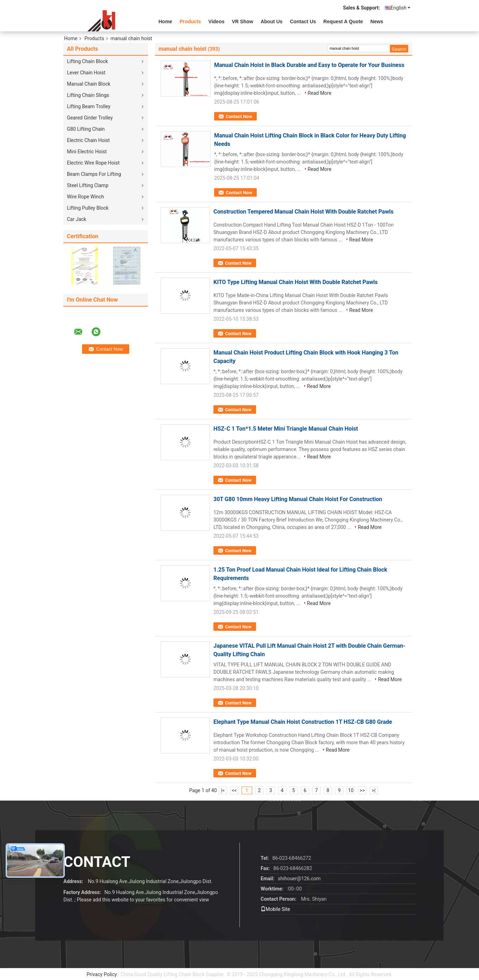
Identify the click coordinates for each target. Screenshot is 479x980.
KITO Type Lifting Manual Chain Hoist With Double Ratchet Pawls (296, 282)
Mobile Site (275, 909)
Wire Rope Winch (85, 197)
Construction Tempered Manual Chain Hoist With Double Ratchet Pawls (303, 212)
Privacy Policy (102, 974)
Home (165, 21)
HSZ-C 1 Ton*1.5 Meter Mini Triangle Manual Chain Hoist (286, 429)
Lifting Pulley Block (88, 208)
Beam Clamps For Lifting (94, 174)
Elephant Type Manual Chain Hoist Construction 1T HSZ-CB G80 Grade (303, 722)
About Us (272, 21)
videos (217, 21)
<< (234, 790)
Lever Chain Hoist (86, 73)
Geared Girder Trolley (90, 118)
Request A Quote (343, 21)
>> (362, 790)
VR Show (242, 21)
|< (223, 790)
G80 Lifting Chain (86, 129)
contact (97, 862)
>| (374, 790)
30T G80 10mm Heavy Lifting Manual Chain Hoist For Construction (298, 499)
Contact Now (239, 116)
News (377, 21)
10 (351, 790)
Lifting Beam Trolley (89, 106)
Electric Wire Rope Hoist (93, 163)
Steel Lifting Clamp (88, 185)
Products (190, 21)
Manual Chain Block (89, 84)
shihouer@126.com (299, 879)
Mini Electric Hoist (87, 152)
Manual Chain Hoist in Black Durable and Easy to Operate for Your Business (309, 65)
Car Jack (77, 219)
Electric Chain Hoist (88, 140)
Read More (320, 93)
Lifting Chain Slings (88, 95)
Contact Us (303, 21)
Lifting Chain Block (87, 61)
